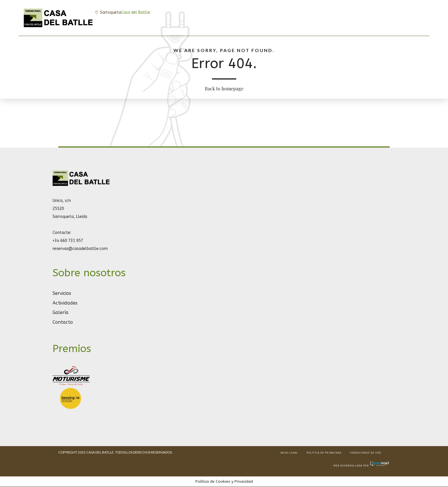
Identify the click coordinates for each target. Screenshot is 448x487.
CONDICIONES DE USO (366, 453)
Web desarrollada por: (362, 466)
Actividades (65, 303)
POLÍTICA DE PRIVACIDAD (324, 453)
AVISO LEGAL (289, 453)
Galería (61, 312)
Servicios (62, 293)
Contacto (63, 322)
